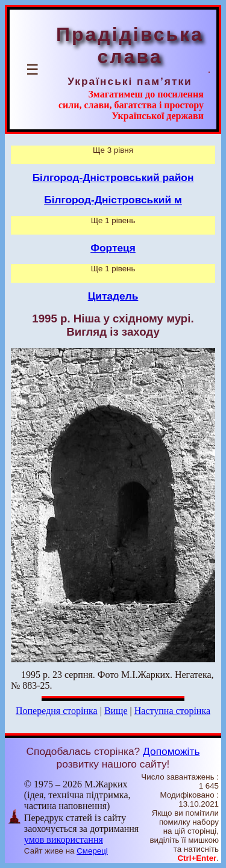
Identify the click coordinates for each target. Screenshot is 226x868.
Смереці (92, 851)
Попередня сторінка (57, 711)
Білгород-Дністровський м (113, 200)
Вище (116, 711)
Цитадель (113, 296)
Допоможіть (171, 751)
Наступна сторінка (172, 711)
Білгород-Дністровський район (113, 177)
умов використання (64, 839)
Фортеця (113, 248)
